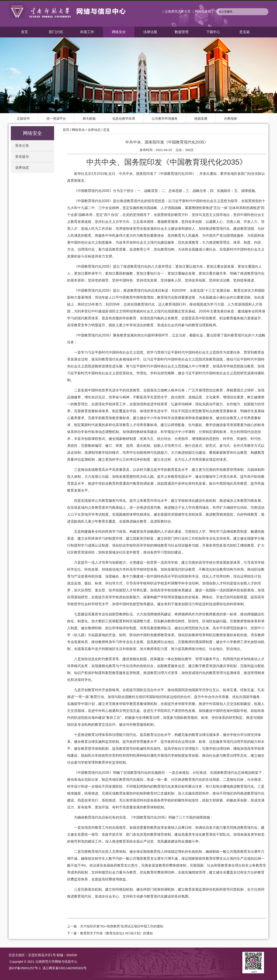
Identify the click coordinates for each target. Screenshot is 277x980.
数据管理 (182, 32)
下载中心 (213, 32)
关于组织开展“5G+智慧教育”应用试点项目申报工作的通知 (122, 926)
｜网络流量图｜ (203, 11)
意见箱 (245, 32)
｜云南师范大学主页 (176, 11)
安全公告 (22, 146)
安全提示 (22, 157)
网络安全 (119, 32)
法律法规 (150, 32)
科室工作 (87, 32)
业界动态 (22, 168)
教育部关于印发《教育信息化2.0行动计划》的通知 (116, 933)
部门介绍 (56, 32)
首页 (24, 32)
